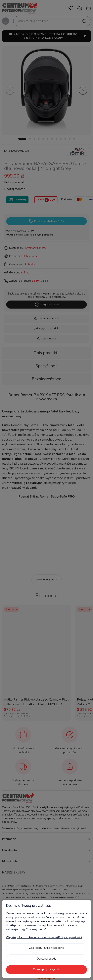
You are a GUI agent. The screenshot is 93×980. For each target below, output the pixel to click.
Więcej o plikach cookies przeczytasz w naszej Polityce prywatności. (44, 937)
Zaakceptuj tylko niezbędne (46, 948)
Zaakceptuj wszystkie (47, 969)
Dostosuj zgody (46, 959)
